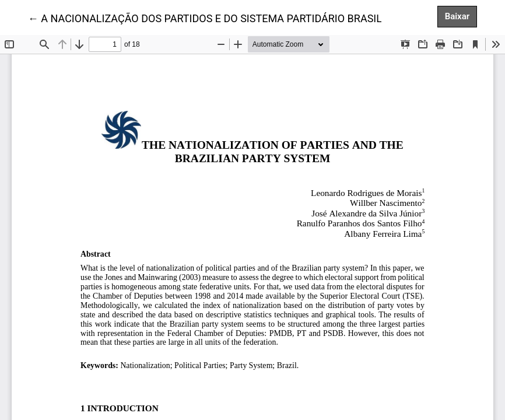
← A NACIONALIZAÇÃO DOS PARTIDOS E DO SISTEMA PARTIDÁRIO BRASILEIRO (216, 17)
